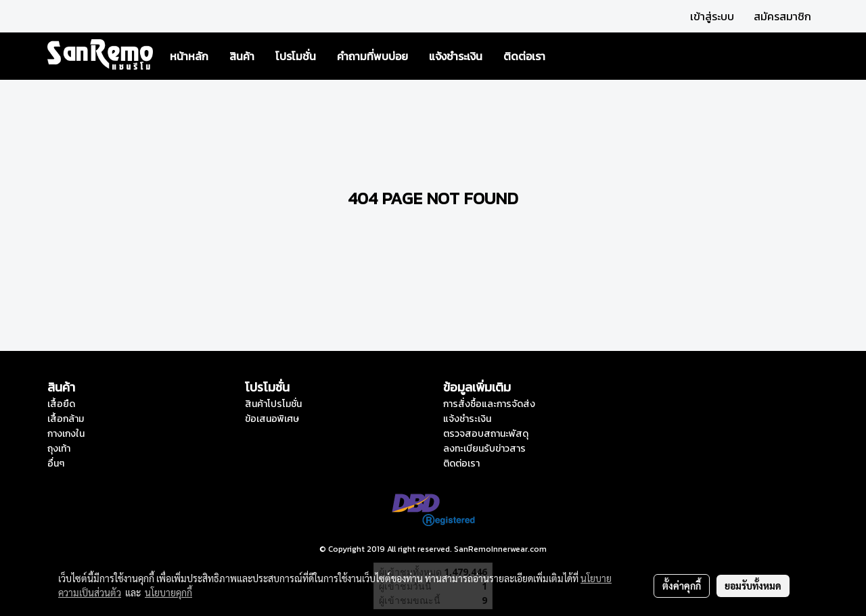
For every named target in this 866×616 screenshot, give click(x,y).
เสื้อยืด (61, 404)
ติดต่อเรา (524, 56)
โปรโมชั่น (296, 56)
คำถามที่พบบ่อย (372, 56)
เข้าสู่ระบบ (712, 16)
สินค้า (242, 56)
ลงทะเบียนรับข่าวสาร (484, 449)
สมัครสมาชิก (782, 16)
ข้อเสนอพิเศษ (272, 419)
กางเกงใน (66, 434)
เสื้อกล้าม (66, 419)
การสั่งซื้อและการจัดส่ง (489, 404)
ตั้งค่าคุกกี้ (682, 586)
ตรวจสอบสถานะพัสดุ (486, 434)
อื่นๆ (56, 464)
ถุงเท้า (59, 449)
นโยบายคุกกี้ (168, 592)
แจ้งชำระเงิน (456, 56)
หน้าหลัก (189, 56)
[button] (568, 56)
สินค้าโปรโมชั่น (273, 404)
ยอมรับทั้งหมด (753, 586)
